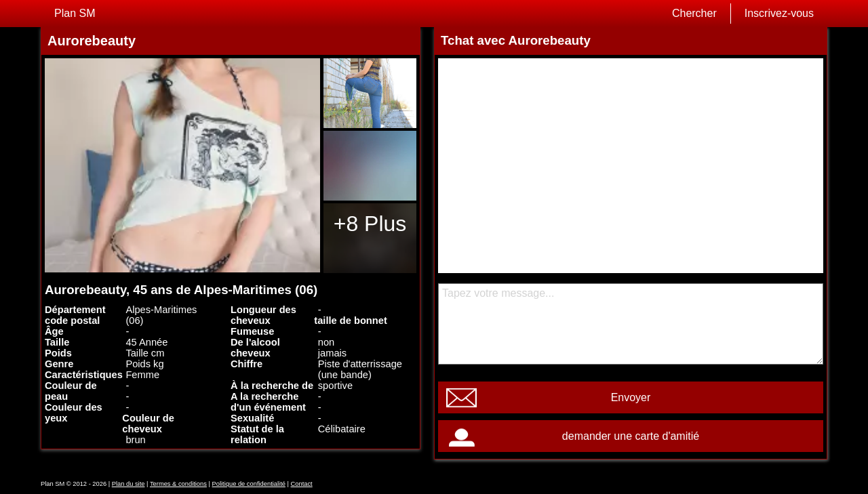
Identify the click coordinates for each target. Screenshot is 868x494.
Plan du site (129, 484)
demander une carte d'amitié (631, 436)
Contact (302, 484)
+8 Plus (370, 224)
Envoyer (631, 397)
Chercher (694, 13)
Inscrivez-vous (779, 13)
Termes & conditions (178, 484)
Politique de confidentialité (249, 484)
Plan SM (75, 13)
